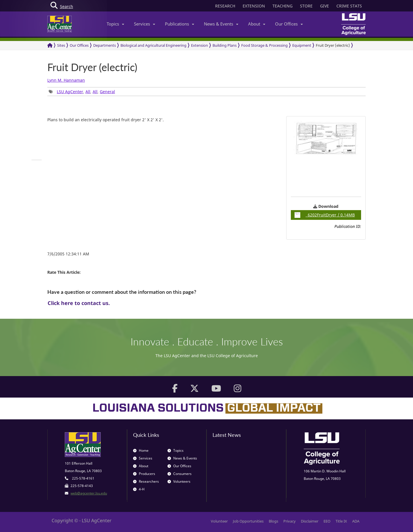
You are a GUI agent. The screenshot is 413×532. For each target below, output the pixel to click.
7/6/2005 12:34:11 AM (68, 254)
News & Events (221, 24)
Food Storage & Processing (264, 45)
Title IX (341, 521)
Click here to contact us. (79, 303)
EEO (327, 521)
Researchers (146, 481)
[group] (37, 160)
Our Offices (289, 24)
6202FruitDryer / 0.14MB (325, 215)
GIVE (325, 6)
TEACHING (283, 6)
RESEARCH (225, 6)
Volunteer (219, 521)
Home (141, 450)
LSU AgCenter (70, 92)
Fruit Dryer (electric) (333, 45)
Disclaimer (310, 521)
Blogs (273, 521)
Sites (61, 45)
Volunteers (179, 481)
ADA (356, 521)
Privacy (290, 521)
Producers (144, 474)
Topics (115, 24)
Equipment (302, 45)
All (88, 92)
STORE (306, 6)
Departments (105, 45)
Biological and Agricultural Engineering (153, 45)
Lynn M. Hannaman (66, 80)
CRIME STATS (349, 6)
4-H (139, 489)
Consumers (180, 474)
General (107, 92)
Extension (199, 45)
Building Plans (225, 45)
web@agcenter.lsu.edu (89, 493)
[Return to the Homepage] (50, 45)
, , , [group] (82, 92)
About (257, 24)
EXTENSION (254, 6)
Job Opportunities (248, 521)
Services (145, 24)
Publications (180, 24)
